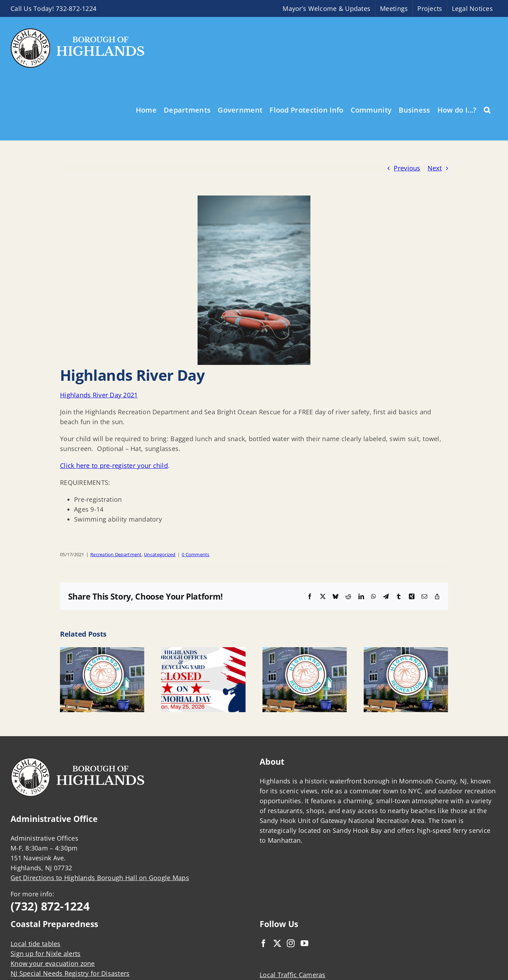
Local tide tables (36, 944)
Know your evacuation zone (53, 963)
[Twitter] (277, 943)
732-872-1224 (76, 8)
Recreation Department (116, 554)
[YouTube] (304, 943)
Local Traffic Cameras (293, 975)
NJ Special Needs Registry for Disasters (70, 973)
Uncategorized (160, 554)
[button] (487, 109)
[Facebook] (264, 943)
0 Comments (196, 554)
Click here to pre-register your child (114, 465)
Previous (407, 168)
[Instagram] (291, 943)
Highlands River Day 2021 (99, 395)
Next (435, 168)
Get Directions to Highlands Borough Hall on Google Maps (100, 878)
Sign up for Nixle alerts (46, 954)
